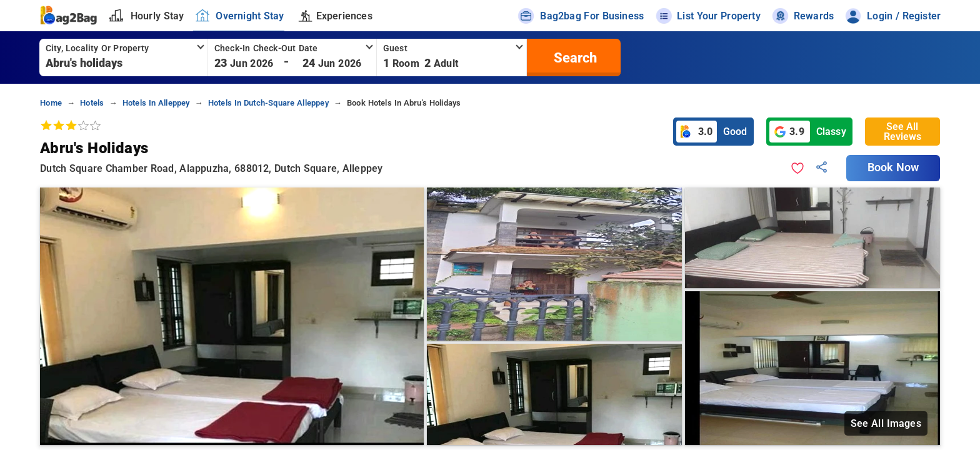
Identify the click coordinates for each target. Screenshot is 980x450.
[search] (574, 57)
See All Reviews (902, 132)
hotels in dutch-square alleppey (268, 103)
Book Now (893, 167)
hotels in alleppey (156, 103)
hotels (92, 103)
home (51, 103)
